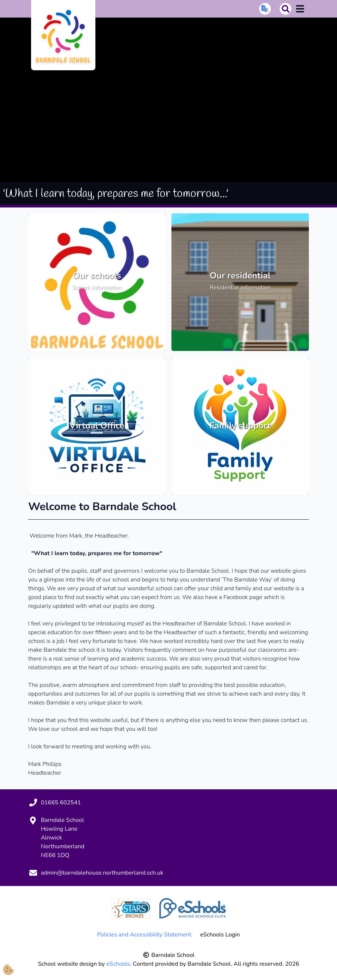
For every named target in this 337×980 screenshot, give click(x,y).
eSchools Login (220, 935)
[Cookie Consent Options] (8, 970)
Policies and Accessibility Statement (144, 935)
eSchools (118, 964)
